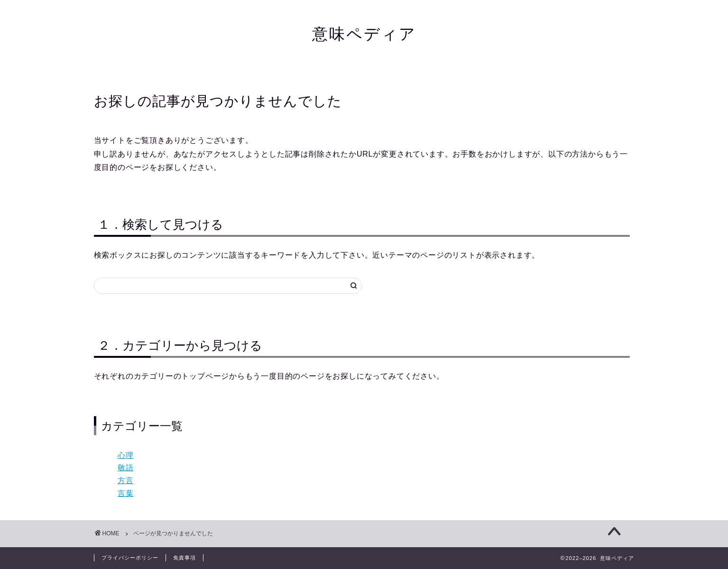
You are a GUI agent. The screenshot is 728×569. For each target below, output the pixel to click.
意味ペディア (364, 33)
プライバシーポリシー (130, 558)
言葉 (126, 493)
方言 (126, 480)
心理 (126, 455)
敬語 (126, 468)
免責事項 (184, 558)
